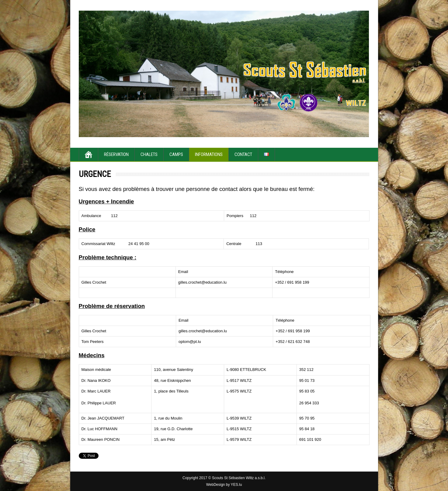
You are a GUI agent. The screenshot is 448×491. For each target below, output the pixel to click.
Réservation (116, 154)
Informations (209, 154)
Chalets (149, 154)
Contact (243, 154)
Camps (176, 154)
